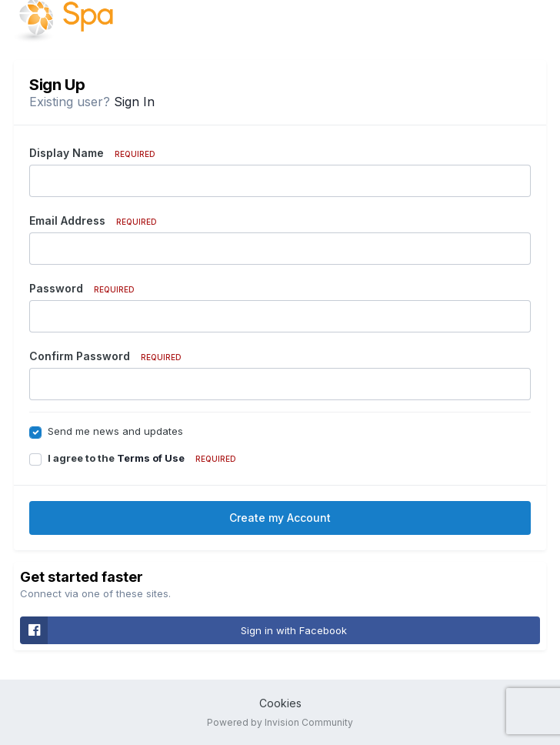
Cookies (280, 703)
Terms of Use (151, 458)
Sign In (134, 102)
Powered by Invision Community (280, 722)
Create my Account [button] (280, 518)
